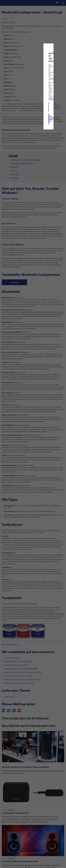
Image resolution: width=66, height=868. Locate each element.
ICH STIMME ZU (49, 107)
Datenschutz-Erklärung (53, 99)
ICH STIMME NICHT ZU (49, 119)
